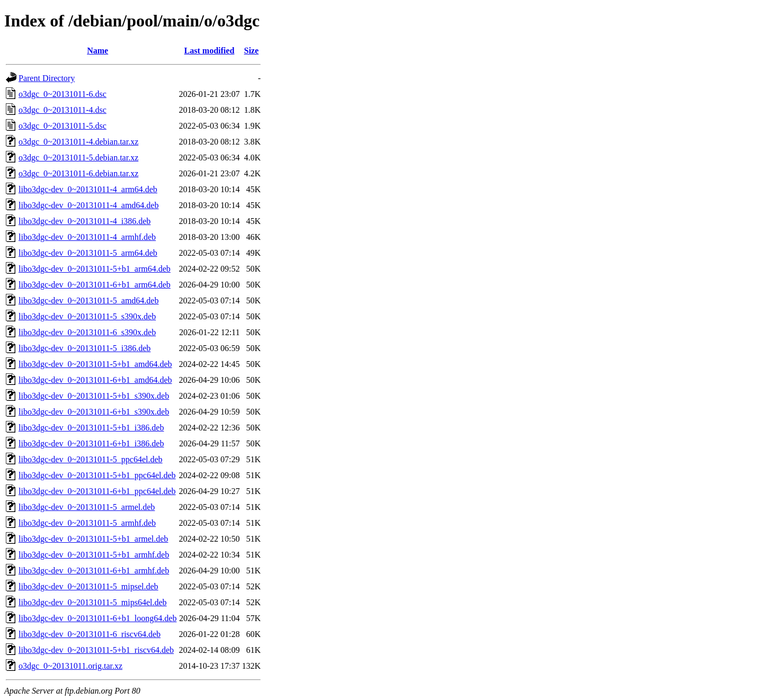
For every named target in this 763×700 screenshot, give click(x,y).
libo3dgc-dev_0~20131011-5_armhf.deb (87, 523)
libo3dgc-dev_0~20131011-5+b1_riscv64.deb (96, 650)
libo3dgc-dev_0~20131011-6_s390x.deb (87, 332)
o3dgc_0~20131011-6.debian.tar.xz (78, 173)
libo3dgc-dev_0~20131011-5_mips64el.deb (93, 602)
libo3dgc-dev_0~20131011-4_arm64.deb (88, 189)
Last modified (210, 51)
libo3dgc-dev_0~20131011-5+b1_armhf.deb (94, 555)
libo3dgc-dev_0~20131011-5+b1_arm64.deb (95, 269)
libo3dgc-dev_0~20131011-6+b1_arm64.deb (95, 285)
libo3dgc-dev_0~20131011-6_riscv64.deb (90, 634)
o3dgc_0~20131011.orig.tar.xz (70, 666)
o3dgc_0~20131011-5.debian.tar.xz (78, 158)
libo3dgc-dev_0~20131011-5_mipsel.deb (88, 586)
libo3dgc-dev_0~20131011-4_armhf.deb (87, 237)
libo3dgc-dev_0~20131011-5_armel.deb (87, 507)
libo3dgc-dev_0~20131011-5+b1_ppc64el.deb (97, 475)
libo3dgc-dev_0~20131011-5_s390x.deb (87, 316)
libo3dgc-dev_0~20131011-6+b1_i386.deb (91, 443)
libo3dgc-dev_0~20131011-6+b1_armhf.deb (94, 571)
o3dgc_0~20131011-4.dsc (63, 110)
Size (252, 51)
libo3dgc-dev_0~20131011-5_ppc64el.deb (91, 459)
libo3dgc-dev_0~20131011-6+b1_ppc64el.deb (97, 491)
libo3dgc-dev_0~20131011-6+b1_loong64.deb (97, 618)
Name (97, 51)
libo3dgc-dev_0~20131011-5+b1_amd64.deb (95, 364)
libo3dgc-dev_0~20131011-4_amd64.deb (88, 205)
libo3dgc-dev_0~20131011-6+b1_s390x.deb (94, 412)
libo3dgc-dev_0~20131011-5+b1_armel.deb (93, 539)
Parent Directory (47, 78)
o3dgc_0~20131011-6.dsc (63, 94)
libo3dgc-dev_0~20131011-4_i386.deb (85, 221)
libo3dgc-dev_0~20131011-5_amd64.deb (88, 300)
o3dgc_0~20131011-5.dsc (63, 126)
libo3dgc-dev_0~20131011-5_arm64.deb (88, 253)
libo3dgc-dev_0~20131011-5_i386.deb (85, 348)
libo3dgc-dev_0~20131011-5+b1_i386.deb (91, 428)
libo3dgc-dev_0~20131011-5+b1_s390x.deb (94, 396)
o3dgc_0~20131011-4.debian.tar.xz (78, 142)
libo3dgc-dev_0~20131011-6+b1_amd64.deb (95, 380)
